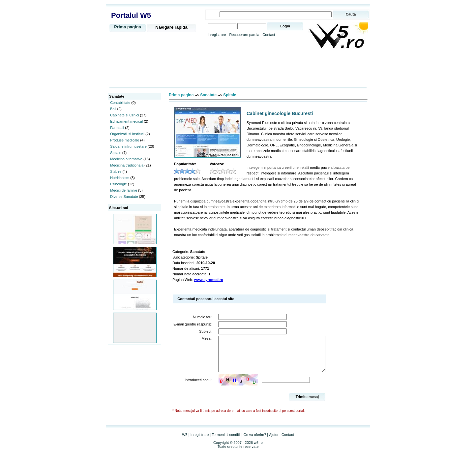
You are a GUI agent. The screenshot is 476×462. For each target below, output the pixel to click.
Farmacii (117, 128)
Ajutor (274, 442)
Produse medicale (125, 140)
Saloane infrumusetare (128, 146)
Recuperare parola (244, 35)
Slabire (116, 171)
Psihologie (119, 184)
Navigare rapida (171, 27)
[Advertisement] (238, 68)
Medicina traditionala (127, 165)
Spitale (116, 153)
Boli (113, 109)
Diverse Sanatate (124, 197)
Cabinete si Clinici (124, 115)
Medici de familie (124, 190)
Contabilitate (120, 103)
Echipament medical (126, 121)
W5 (185, 442)
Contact (269, 35)
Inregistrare (217, 35)
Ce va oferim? (255, 442)
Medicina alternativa (126, 159)
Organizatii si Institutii (127, 134)
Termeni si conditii (226, 442)
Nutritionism (120, 178)
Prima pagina (128, 27)
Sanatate (208, 95)
